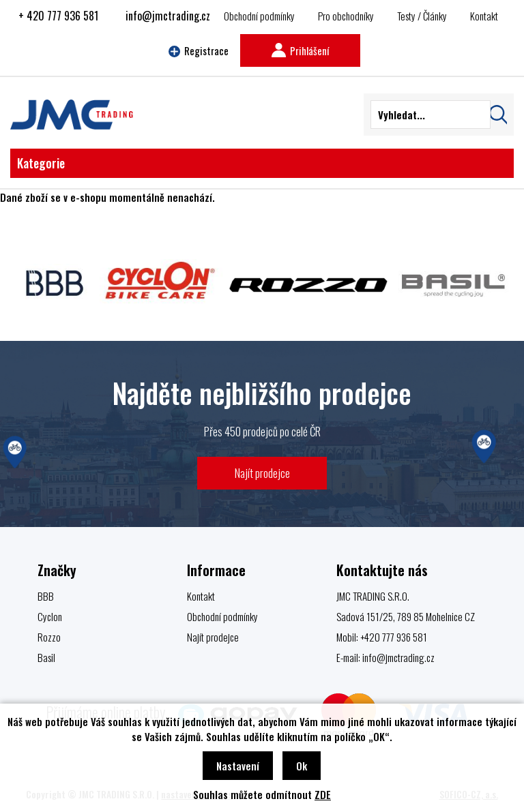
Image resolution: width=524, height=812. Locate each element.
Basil (46, 657)
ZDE (323, 794)
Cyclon (50, 616)
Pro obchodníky (346, 16)
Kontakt (484, 16)
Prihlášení (300, 50)
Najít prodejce (262, 473)
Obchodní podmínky (259, 16)
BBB (46, 596)
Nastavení (238, 766)
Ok (302, 766)
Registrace (199, 50)
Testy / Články (422, 16)
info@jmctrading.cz (168, 16)
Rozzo (49, 637)
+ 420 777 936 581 (58, 16)
